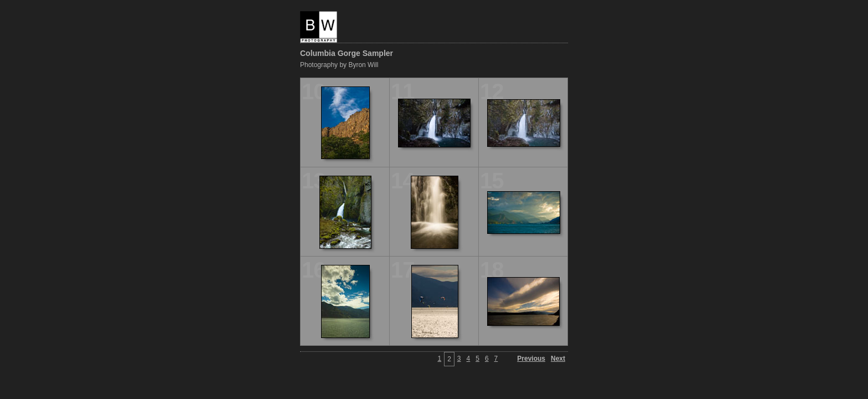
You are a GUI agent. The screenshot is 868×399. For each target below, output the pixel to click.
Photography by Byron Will (339, 65)
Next (558, 359)
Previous (531, 359)
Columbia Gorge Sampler (347, 53)
